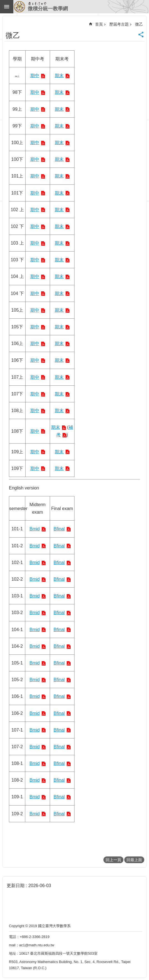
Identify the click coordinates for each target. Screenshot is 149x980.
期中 (35, 76)
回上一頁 (113, 860)
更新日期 (16, 886)
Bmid (34, 529)
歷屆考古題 (119, 24)
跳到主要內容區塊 (3, 3)
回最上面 (134, 860)
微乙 (139, 24)
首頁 (99, 24)
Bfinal (59, 529)
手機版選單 (7, 7)
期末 (59, 76)
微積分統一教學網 (48, 9)
